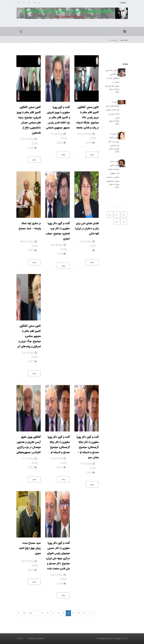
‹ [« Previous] (94, 613)
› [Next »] (19, 613)
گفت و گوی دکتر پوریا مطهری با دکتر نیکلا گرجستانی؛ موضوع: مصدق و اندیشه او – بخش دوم (88, 447)
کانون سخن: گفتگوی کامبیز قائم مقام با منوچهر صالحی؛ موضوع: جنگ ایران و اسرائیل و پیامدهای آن (29, 336)
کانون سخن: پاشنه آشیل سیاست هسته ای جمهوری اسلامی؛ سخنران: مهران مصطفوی (113, 171)
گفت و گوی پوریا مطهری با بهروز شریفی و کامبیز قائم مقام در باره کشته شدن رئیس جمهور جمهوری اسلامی (58, 117)
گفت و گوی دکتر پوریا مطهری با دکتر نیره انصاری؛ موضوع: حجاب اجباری (58, 231)
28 (31, 613)
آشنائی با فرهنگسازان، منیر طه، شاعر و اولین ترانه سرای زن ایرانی (113, 110)
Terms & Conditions (36, 639)
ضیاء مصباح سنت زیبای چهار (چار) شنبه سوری (30, 548)
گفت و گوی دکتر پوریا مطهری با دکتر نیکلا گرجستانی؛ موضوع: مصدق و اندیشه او (59, 445)
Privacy (20, 639)
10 (42, 613)
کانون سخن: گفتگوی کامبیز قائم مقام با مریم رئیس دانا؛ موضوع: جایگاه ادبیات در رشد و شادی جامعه (87, 117)
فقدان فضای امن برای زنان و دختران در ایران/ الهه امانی (87, 228)
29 (24, 613)
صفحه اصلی (124, 40)
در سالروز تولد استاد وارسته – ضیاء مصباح (30, 226)
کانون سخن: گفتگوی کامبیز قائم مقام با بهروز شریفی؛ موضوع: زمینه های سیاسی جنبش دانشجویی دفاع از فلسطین (29, 120)
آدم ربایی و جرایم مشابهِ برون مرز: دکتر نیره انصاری (114, 140)
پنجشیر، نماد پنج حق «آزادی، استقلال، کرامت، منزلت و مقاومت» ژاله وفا (112, 78)
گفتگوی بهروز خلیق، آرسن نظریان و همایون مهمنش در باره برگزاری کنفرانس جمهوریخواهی (29, 445)
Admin (123, 3)
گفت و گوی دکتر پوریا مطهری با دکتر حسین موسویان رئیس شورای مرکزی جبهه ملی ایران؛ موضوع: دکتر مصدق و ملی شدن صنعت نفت (58, 556)
